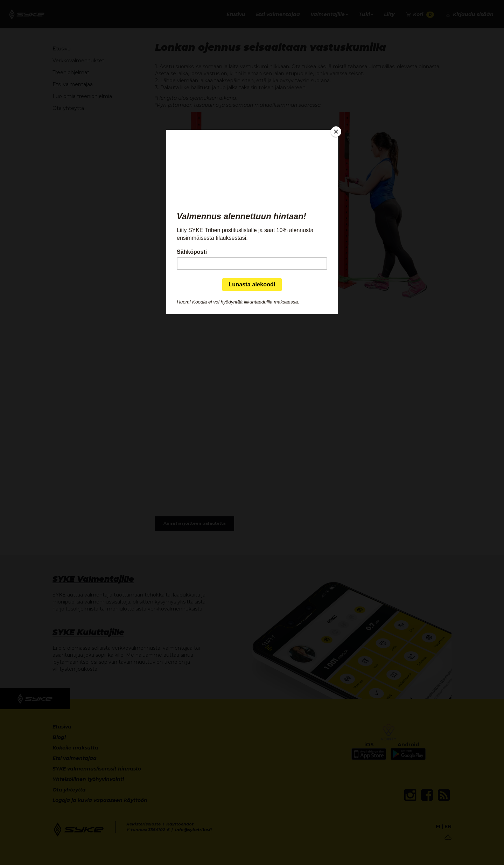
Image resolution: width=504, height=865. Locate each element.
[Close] (336, 132)
